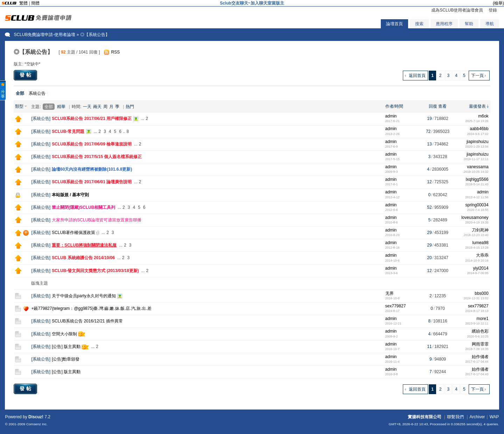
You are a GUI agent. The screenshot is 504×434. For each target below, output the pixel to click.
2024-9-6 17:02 (478, 134)
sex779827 (396, 306)
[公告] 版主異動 (66, 347)
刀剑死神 (480, 230)
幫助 (469, 24)
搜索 (419, 24)
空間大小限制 (64, 334)
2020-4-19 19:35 (477, 222)
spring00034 (477, 205)
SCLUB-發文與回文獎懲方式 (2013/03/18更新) (95, 271)
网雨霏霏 (480, 344)
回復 (433, 106)
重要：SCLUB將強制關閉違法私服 (84, 245)
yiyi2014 (481, 268)
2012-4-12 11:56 (477, 197)
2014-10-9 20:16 (477, 261)
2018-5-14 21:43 (477, 184)
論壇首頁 (394, 24)
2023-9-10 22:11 (477, 323)
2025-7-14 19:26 (477, 121)
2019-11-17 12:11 (476, 159)
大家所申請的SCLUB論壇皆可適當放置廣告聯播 (97, 220)
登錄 (493, 10)
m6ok (483, 116)
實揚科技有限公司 (425, 417)
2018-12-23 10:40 (476, 235)
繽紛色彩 (480, 331)
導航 (490, 24)
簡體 (35, 3)
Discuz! (36, 417)
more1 (483, 319)
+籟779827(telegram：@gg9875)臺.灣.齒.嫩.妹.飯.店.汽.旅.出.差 (91, 308)
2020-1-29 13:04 (477, 147)
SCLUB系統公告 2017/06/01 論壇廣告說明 (92, 182)
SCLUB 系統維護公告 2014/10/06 (83, 258)
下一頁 (477, 76)
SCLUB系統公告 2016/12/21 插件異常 (87, 321)
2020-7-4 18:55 (478, 210)
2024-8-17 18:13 (477, 311)
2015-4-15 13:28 (477, 248)
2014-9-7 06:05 (478, 273)
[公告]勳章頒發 (66, 359)
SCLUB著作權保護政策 (73, 233)
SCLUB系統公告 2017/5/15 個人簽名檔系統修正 (97, 157)
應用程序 (444, 24)
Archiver (477, 417)
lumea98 (481, 243)
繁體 (23, 3)
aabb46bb (479, 129)
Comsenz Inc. (37, 424)
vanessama (478, 167)
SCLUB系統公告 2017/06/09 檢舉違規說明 (92, 144)
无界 (390, 293)
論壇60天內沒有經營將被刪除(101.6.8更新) (92, 169)
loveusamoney (475, 218)
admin (391, 116)
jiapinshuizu (478, 142)
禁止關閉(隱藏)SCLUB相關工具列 (83, 207)
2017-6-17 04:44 (477, 362)
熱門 (130, 107)
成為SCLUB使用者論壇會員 (457, 10)
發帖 (26, 75)
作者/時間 (394, 106)
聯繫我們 (455, 417)
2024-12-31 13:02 (476, 298)
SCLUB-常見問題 (68, 131)
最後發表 (477, 106)
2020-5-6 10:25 (478, 336)
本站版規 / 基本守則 (70, 195)
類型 (19, 106)
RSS (115, 52)
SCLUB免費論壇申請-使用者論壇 (44, 35)
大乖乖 (482, 255)
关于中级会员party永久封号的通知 (84, 296)
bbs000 (481, 293)
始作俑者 (480, 357)
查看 (442, 106)
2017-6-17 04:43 (477, 374)
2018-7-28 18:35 (477, 349)
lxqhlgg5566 (477, 179)
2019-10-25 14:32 (476, 172)
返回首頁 (417, 76)
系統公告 (37, 93)
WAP (494, 417)
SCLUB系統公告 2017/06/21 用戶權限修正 (92, 119)
